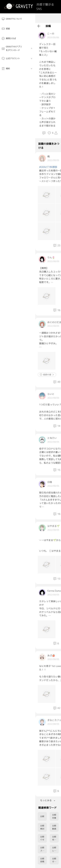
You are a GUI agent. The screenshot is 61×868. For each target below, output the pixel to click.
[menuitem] (18, 19)
